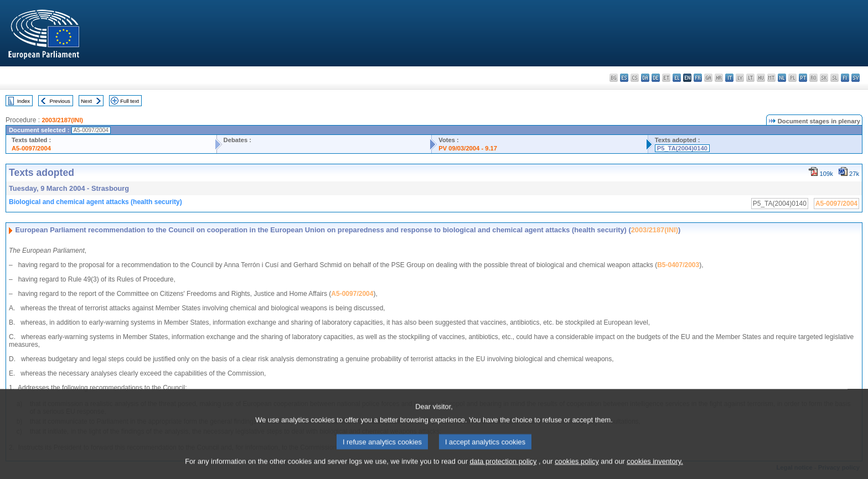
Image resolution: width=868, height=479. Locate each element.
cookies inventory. (655, 471)
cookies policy (577, 471)
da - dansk (645, 78)
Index (24, 101)
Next (86, 101)
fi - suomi (845, 78)
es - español (624, 78)
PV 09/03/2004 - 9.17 (468, 148)
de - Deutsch (656, 78)
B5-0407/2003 (678, 265)
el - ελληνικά (677, 78)
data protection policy (503, 471)
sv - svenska (856, 78)
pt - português (803, 78)
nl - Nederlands (782, 78)
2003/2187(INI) (62, 120)
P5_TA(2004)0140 (682, 148)
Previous (60, 101)
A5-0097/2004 (31, 148)
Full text (130, 101)
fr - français (698, 78)
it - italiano (729, 78)
